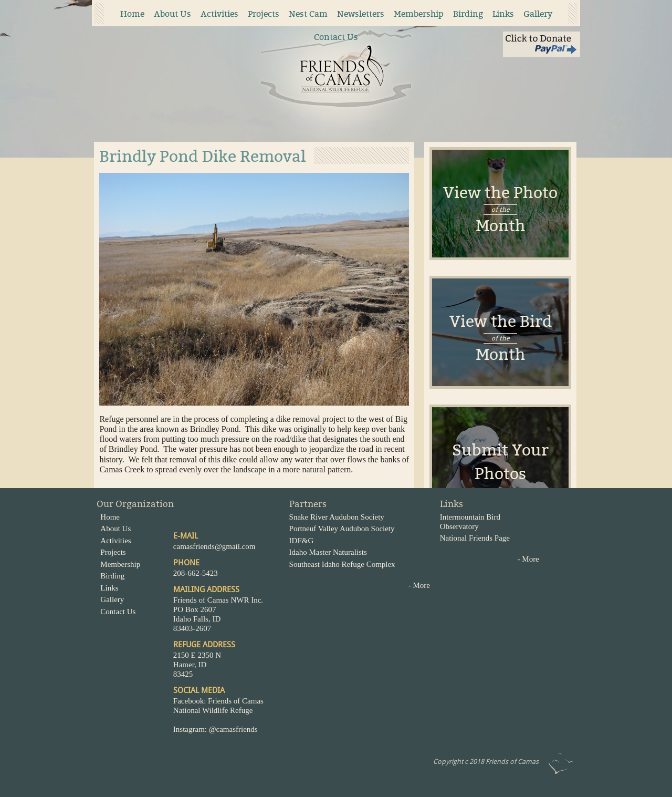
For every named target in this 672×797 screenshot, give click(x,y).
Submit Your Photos (500, 462)
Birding (468, 14)
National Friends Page (475, 538)
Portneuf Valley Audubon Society (342, 529)
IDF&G (302, 541)
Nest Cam (308, 14)
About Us (172, 14)
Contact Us (336, 37)
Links (503, 14)
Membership (419, 14)
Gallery (538, 14)
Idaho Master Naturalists (328, 552)
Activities (219, 14)
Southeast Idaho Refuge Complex (342, 564)
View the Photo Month (500, 209)
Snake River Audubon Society (337, 517)
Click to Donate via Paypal (542, 44)
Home (132, 14)
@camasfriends (234, 729)
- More (419, 585)
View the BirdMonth (501, 338)
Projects (264, 14)
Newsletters (361, 14)
